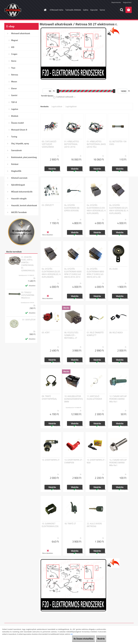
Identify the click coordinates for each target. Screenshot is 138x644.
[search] (122, 10)
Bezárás (99, 639)
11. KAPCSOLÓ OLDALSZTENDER (94, 398)
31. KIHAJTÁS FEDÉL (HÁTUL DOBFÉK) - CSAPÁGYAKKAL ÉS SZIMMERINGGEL (28, 264)
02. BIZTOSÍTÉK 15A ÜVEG (118, 143)
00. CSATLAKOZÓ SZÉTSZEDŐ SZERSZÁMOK (49, 144)
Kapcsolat (94, 10)
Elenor (14, 88)
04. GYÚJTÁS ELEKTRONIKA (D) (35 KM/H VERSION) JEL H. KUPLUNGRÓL (51, 273)
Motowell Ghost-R (19, 130)
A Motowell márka (57, 10)
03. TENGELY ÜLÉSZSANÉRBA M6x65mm (28, 295)
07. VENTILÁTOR (29, 320)
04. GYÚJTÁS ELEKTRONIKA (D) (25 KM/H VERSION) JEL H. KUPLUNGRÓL (119, 209)
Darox (14, 61)
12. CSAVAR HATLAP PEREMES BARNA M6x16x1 (118, 399)
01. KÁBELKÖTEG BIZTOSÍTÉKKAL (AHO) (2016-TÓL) (96, 144)
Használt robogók (19, 199)
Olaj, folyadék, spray (20, 143)
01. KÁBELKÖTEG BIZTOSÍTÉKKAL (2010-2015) (72, 144)
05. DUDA (113, 269)
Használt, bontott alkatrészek (24, 205)
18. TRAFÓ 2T (70, 524)
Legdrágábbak (71, 106)
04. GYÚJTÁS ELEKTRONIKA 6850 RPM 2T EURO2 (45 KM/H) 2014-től (95, 273)
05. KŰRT (46, 333)
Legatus (15, 109)
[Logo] (23, 10)
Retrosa (15, 75)
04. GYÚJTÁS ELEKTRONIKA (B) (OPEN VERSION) (72, 208)
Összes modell (17, 123)
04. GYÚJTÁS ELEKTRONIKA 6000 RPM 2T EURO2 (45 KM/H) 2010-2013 (73, 273)
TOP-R (14, 102)
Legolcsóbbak (57, 106)
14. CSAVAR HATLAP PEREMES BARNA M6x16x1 (118, 463)
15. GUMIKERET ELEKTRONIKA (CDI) (50, 525)
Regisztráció (127, 2)
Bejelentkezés (116, 2)
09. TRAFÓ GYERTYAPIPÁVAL (49, 398)
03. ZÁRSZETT (48, 205)
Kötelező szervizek (19, 178)
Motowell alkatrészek (21, 33)
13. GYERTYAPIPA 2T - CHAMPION (74, 461)
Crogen (14, 54)
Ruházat (15, 164)
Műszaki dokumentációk (22, 192)
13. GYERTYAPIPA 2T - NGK (96, 461)
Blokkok (15, 116)
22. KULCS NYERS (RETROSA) (94, 525)
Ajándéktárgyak (18, 185)
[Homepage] (45, 10)
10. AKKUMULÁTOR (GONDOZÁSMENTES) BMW (74, 399)
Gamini (14, 95)
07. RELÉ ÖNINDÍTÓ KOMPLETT (95, 334)
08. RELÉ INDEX (116, 333)
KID (13, 47)
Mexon (14, 82)
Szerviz (102, 10)
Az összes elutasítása (78, 639)
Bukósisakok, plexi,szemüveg (24, 157)
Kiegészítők (16, 171)
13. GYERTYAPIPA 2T (51, 460)
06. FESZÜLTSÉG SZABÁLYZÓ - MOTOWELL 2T (71, 335)
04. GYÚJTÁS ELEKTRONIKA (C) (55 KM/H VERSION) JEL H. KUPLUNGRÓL (96, 209)
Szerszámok (16, 150)
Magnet (15, 40)
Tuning (14, 137)
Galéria (86, 10)
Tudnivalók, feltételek (73, 10)
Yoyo (13, 68)
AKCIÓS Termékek (19, 212)
